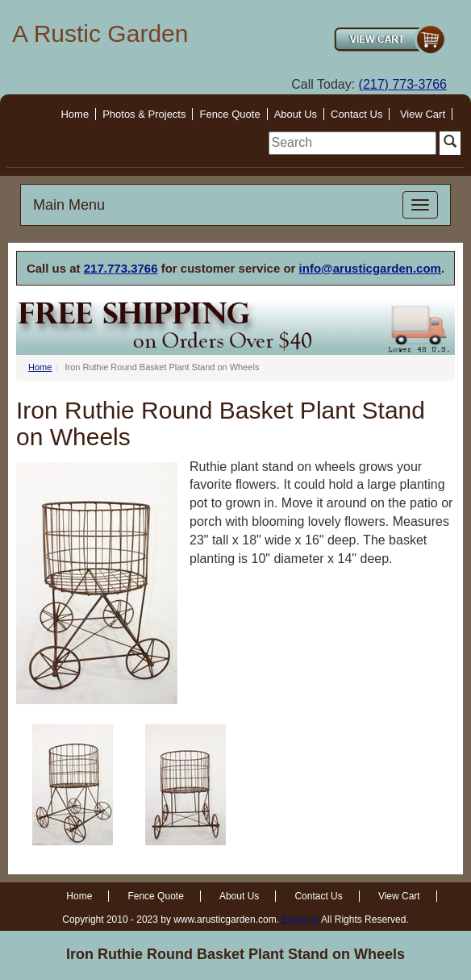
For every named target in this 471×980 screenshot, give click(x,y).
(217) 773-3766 (403, 84)
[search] (352, 143)
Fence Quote (229, 114)
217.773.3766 (121, 268)
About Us (296, 114)
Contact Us (356, 114)
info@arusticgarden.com (370, 268)
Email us (300, 920)
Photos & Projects (144, 114)
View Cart (423, 114)
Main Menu (69, 205)
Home (75, 114)
